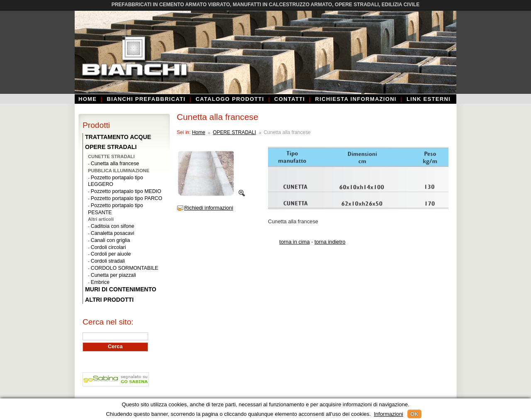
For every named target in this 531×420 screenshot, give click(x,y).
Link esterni (429, 99)
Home (88, 99)
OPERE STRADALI (234, 132)
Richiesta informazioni (356, 99)
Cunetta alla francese (115, 164)
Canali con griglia (110, 240)
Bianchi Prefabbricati (146, 99)
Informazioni (389, 414)
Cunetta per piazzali (113, 275)
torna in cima (294, 242)
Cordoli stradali (108, 261)
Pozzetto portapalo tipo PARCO (127, 198)
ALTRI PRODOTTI (109, 300)
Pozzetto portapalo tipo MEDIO (126, 191)
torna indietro (330, 242)
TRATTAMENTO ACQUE (118, 137)
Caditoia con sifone (113, 226)
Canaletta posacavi (113, 233)
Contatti (290, 99)
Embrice (100, 282)
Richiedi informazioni (209, 208)
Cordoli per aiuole (111, 254)
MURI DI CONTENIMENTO (121, 289)
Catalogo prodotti (230, 99)
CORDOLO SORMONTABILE (125, 268)
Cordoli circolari (108, 247)
